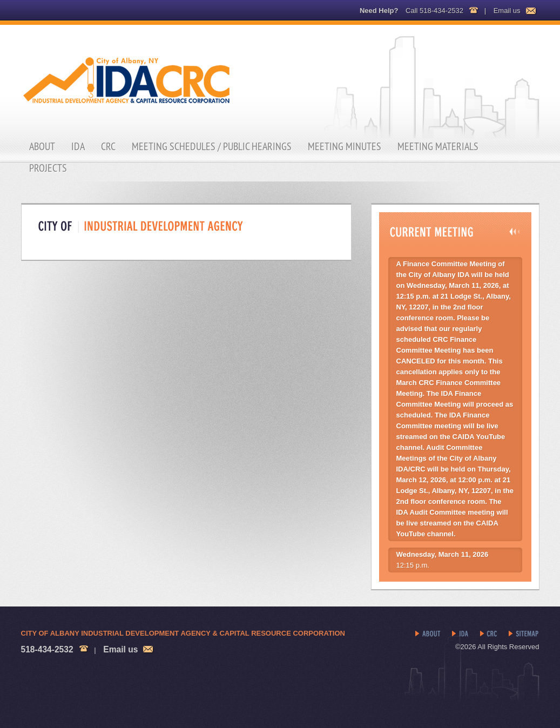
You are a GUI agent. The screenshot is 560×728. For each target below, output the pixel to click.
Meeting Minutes (345, 146)
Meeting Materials (438, 146)
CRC (108, 146)
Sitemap (524, 634)
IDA (78, 146)
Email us (507, 11)
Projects (48, 168)
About (42, 146)
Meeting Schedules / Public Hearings (212, 146)
